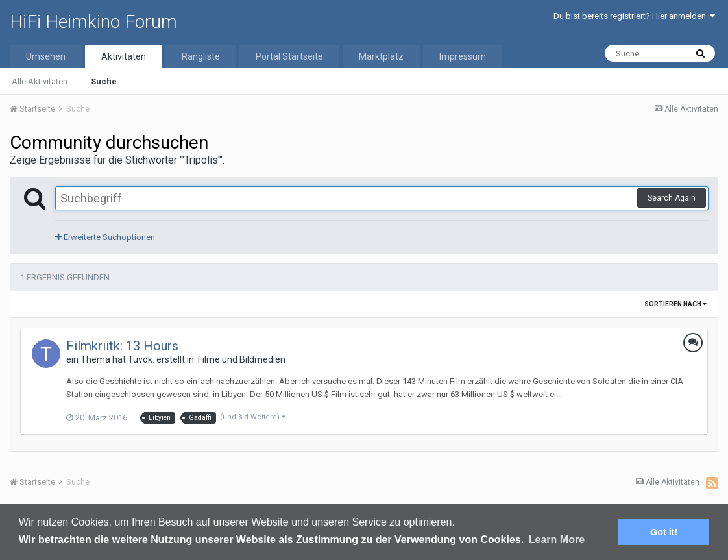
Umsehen (46, 56)
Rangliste (201, 56)
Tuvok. (141, 359)
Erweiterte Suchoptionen (105, 237)
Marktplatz (381, 56)
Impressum (463, 56)
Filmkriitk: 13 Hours (122, 346)
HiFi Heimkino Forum (93, 22)
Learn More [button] (557, 540)
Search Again (672, 198)
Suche (104, 81)
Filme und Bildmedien (242, 359)
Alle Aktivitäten (40, 81)
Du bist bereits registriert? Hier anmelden (634, 16)
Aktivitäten (124, 56)
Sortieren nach (675, 304)
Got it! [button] (664, 532)
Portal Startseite (289, 56)
